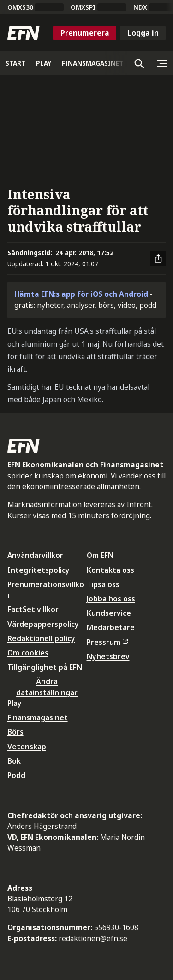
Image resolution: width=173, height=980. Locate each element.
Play (15, 703)
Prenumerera (85, 33)
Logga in (143, 33)
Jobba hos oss (111, 599)
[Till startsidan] (24, 33)
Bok (14, 761)
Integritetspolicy (39, 570)
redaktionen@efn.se (93, 938)
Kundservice (109, 613)
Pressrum (107, 642)
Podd (16, 775)
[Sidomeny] (161, 63)
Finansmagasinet (38, 717)
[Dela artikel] (158, 258)
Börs (15, 732)
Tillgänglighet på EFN (45, 667)
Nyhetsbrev (108, 656)
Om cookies (28, 653)
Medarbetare (111, 627)
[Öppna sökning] (138, 63)
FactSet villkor (33, 609)
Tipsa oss (103, 584)
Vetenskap (27, 747)
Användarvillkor (35, 555)
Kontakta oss (110, 570)
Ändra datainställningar (47, 687)
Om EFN (100, 555)
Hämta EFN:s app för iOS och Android (81, 294)
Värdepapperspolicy (43, 624)
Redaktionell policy (41, 638)
